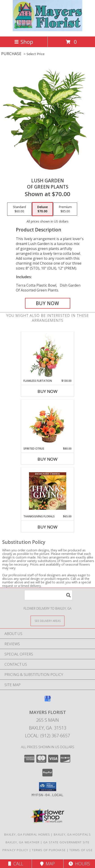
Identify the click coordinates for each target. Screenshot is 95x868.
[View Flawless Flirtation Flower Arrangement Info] (48, 355)
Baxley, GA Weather (23, 842)
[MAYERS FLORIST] (48, 30)
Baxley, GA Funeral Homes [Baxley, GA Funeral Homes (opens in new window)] (27, 834)
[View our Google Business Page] (47, 701)
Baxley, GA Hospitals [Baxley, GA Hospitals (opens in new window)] (72, 834)
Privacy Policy (15, 850)
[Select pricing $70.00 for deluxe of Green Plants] (42, 209)
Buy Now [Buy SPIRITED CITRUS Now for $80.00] (47, 459)
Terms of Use (81, 850)
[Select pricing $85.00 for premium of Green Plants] (65, 209)
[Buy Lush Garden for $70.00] (48, 303)
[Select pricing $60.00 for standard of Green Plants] (19, 209)
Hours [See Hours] (79, 864)
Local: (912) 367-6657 (47, 736)
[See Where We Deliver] (47, 621)
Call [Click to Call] (16, 864)
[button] (48, 787)
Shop (24, 42)
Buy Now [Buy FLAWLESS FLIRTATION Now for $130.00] (47, 391)
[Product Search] (48, 595)
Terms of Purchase (49, 850)
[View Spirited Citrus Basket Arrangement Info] (48, 423)
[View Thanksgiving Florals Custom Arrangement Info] (48, 491)
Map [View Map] (47, 864)
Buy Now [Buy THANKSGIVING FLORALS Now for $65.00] (47, 527)
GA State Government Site (66, 842)
